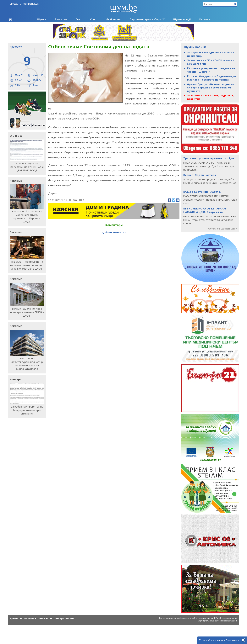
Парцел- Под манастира (200, 175)
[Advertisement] (114, 244)
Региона (205, 19)
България (61, 19)
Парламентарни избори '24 (147, 19)
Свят (79, 19)
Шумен (42, 19)
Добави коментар (114, 232)
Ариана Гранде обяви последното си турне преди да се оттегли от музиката (211, 87)
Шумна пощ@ (182, 19)
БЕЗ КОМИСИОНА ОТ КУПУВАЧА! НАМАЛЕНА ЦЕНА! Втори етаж (205, 210)
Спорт (94, 19)
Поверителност (65, 618)
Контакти (45, 618)
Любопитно (114, 19)
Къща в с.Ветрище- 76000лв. (202, 192)
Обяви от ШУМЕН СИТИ (223, 229)
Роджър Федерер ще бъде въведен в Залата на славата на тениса (212, 78)
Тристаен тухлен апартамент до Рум (209, 158)
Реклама (30, 618)
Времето (16, 618)
